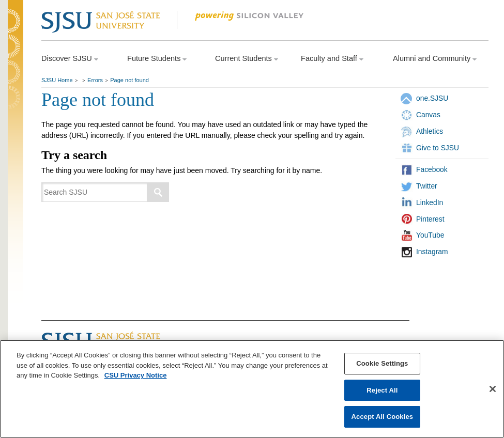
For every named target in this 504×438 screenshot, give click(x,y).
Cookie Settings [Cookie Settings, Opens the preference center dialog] (382, 363)
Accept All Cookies (383, 417)
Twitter (427, 186)
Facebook (432, 169)
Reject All (382, 390)
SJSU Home (57, 80)
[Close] (493, 389)
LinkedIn (430, 202)
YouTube (430, 235)
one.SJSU (432, 98)
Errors (95, 80)
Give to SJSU (438, 148)
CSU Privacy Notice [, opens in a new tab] (136, 375)
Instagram (432, 252)
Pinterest (430, 219)
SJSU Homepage (16, 35)
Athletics (430, 131)
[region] (252, 389)
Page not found (129, 80)
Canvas (428, 115)
